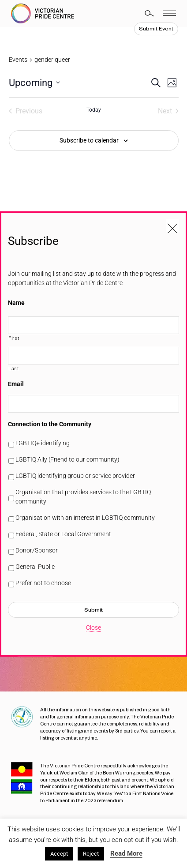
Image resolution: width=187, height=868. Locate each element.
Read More (126, 853)
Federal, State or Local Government (63, 534)
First (14, 338)
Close (93, 628)
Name (16, 303)
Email (16, 384)
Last (14, 368)
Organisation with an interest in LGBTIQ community (85, 518)
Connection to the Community (50, 424)
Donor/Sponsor (37, 550)
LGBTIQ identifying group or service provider (75, 476)
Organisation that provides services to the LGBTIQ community (83, 497)
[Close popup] (172, 226)
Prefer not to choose (43, 583)
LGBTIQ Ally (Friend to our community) (67, 459)
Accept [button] (59, 854)
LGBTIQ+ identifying (43, 443)
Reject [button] (91, 854)
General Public (35, 567)
